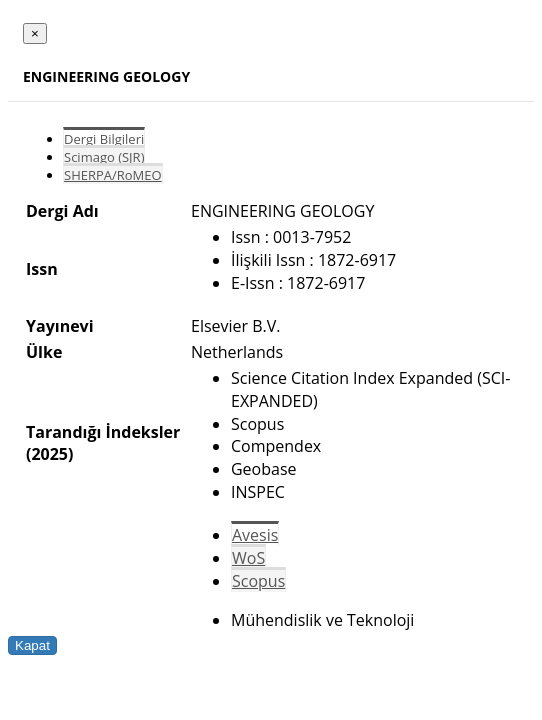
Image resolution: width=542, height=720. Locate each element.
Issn (42, 269)
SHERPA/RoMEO (113, 175)
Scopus (258, 581)
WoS (248, 558)
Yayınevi (60, 326)
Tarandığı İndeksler (103, 432)
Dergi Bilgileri (104, 139)
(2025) (49, 454)
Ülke (44, 352)
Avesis (255, 535)
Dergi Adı (62, 211)
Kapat (32, 645)
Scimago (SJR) (104, 157)
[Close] (35, 33)
